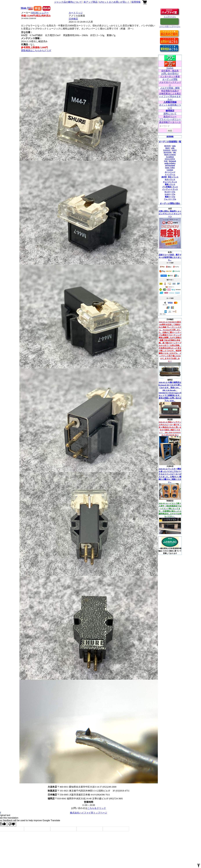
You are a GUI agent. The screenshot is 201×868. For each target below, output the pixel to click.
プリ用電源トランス (170, 187)
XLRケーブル (170, 194)
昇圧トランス (173, 177)
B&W (168, 148)
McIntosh (172, 161)
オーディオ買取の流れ (170, 203)
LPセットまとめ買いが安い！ (114, 2)
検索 (170, 131)
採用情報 (136, 2)
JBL (175, 152)
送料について (170, 114)
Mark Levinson (170, 155)
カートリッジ (76, 13)
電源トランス (170, 184)
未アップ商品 (91, 2)
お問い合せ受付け (170, 74)
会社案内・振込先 (170, 71)
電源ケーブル (170, 197)
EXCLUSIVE (170, 159)
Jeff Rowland (170, 165)
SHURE (40, 13)
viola (174, 146)
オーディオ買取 (170, 79)
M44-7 (24, 8)
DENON (167, 146)
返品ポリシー (170, 116)
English (170, 68)
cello (173, 148)
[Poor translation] (12, 824)
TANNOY (167, 150)
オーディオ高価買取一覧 (170, 142)
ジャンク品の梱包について (68, 2)
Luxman (170, 170)
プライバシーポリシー (170, 119)
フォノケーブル (170, 199)
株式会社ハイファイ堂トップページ (89, 813)
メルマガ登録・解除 (170, 88)
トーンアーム (170, 175)
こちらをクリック (97, 808)
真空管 (164, 177)
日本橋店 (73, 19)
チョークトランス (170, 182)
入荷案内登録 (170, 102)
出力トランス (170, 179)
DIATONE (168, 152)
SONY (174, 150)
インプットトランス (170, 189)
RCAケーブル (170, 192)
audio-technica (170, 163)
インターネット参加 (170, 76)
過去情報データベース (170, 122)
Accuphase (170, 157)
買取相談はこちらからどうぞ (36, 50)
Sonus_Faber (170, 168)
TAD (166, 161)
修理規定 (170, 111)
